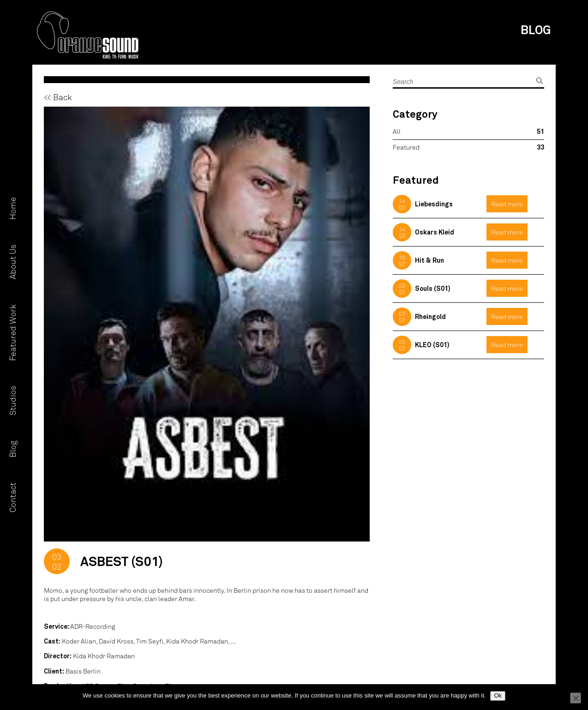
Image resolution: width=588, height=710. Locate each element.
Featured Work (12, 333)
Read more (507, 204)
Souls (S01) (433, 288)
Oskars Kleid (435, 232)
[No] (576, 698)
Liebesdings (434, 204)
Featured (406, 147)
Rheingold (430, 316)
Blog (12, 449)
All (397, 131)
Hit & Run (429, 260)
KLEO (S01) (432, 345)
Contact (12, 498)
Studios (12, 401)
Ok (498, 695)
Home (12, 209)
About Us (12, 262)
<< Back (58, 97)
